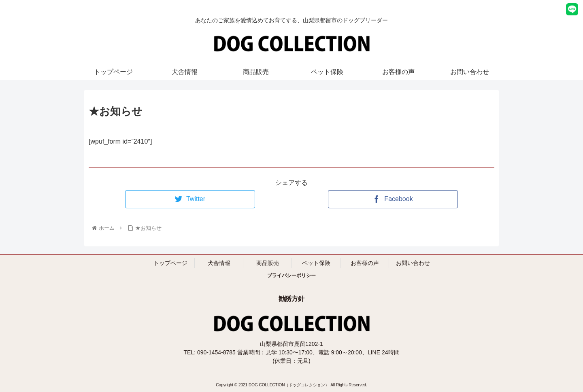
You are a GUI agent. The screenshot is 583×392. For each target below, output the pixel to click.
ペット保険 (316, 263)
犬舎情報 (219, 263)
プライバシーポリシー (291, 275)
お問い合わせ (413, 263)
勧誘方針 (291, 299)
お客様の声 (365, 263)
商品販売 (268, 263)
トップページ (170, 263)
